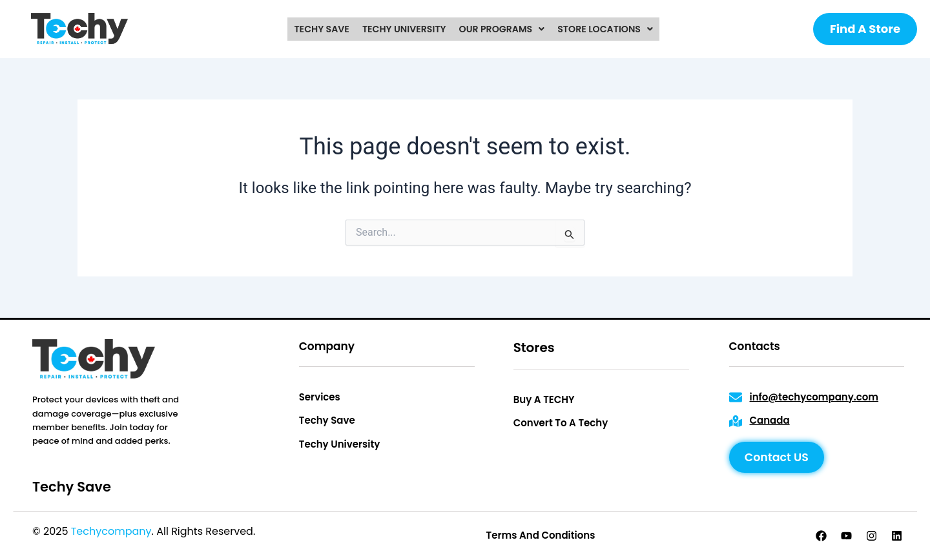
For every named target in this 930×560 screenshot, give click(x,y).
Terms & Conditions (387, 531)
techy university (404, 29)
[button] (501, 29)
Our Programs (501, 29)
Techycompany (111, 531)
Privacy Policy (293, 531)
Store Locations (604, 29)
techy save (323, 29)
